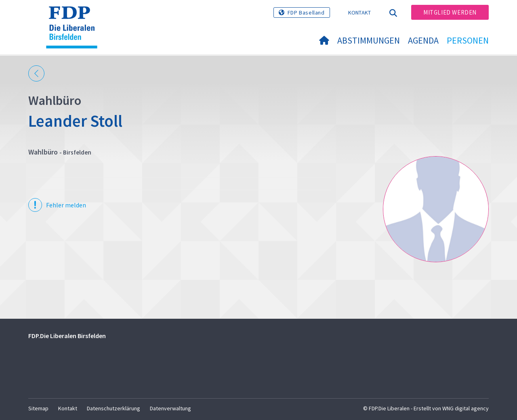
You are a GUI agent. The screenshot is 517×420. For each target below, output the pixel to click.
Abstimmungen (369, 40)
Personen (468, 40)
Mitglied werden (450, 12)
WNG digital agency (466, 408)
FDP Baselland (306, 13)
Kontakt (360, 13)
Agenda (423, 40)
